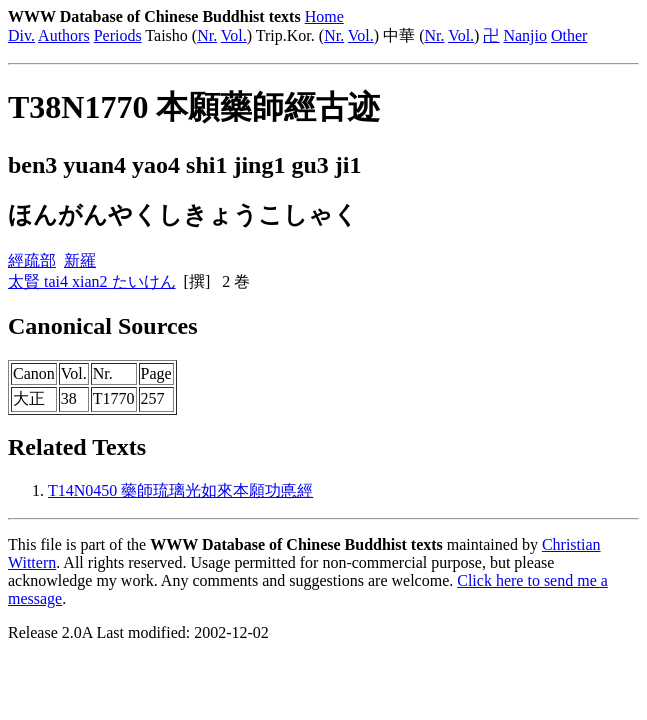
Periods (118, 35)
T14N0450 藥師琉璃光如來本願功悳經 (180, 490)
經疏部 (32, 260)
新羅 (80, 260)
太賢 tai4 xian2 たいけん (92, 281)
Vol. (234, 35)
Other (569, 35)
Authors (64, 35)
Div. (21, 35)
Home (324, 16)
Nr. (207, 35)
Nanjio (525, 35)
